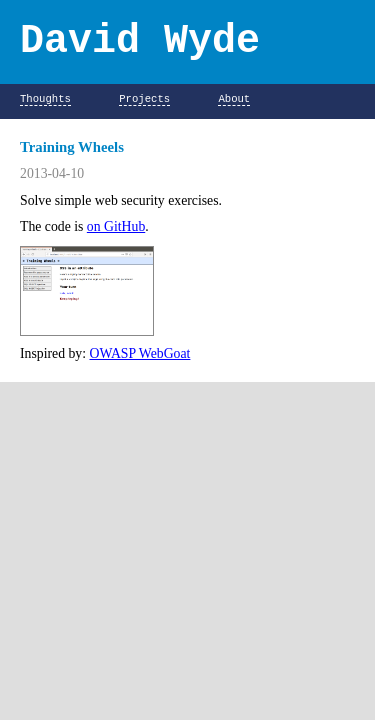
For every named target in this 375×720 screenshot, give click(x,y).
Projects (144, 100)
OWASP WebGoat (140, 353)
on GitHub (116, 226)
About (234, 100)
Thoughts (45, 100)
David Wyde (140, 41)
